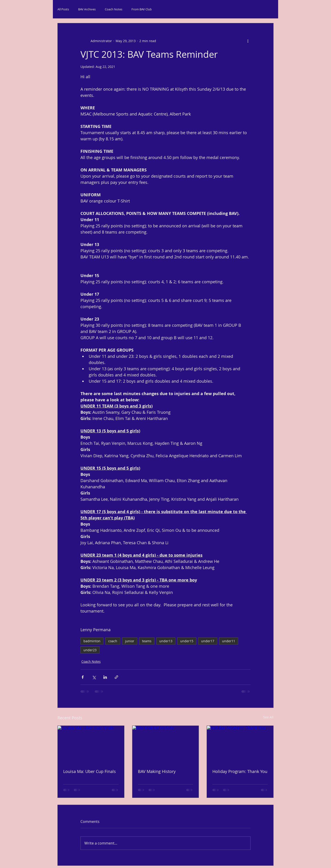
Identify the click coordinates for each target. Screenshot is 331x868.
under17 (208, 641)
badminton (92, 641)
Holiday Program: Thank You (240, 771)
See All (268, 717)
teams (147, 641)
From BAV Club (142, 9)
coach (113, 641)
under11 (229, 641)
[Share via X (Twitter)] (94, 677)
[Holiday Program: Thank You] (240, 744)
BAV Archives (87, 9)
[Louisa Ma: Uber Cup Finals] (91, 744)
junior (130, 641)
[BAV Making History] (166, 744)
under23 (90, 650)
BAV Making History (157, 771)
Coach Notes (114, 9)
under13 (166, 641)
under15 (187, 641)
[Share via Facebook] (83, 677)
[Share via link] (116, 677)
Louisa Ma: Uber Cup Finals (90, 771)
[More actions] (248, 41)
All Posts (63, 9)
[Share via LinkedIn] (105, 677)
